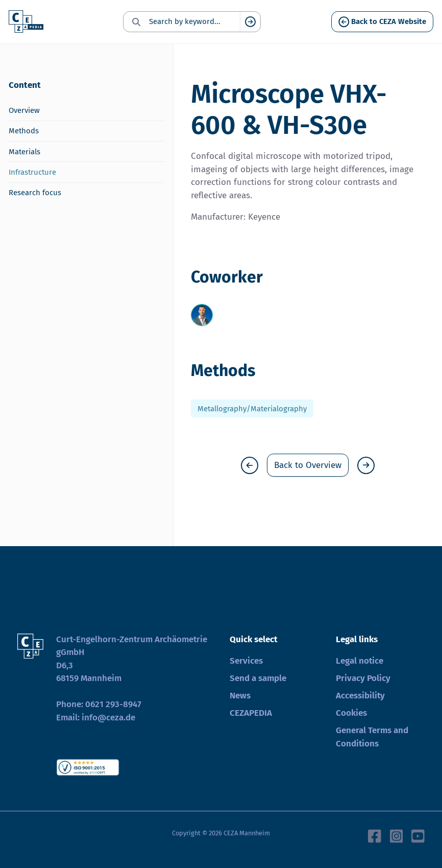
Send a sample (258, 678)
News (240, 696)
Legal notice (360, 661)
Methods (24, 131)
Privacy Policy (363, 678)
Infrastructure (32, 172)
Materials (24, 152)
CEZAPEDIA (251, 713)
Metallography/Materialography (252, 408)
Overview (24, 110)
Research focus (35, 193)
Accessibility (360, 696)
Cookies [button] (351, 713)
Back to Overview (308, 465)
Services (246, 661)
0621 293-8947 (113, 704)
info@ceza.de (108, 718)
